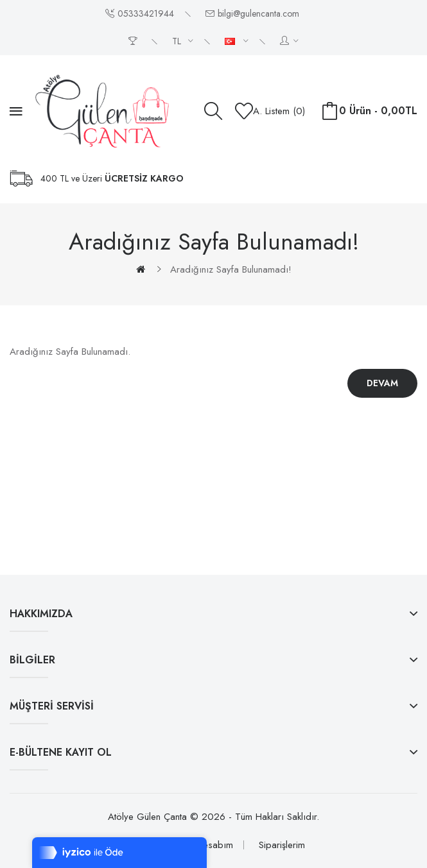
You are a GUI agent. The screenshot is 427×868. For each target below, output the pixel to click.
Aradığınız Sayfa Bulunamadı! (231, 269)
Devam (382, 383)
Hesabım (215, 845)
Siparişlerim (282, 845)
